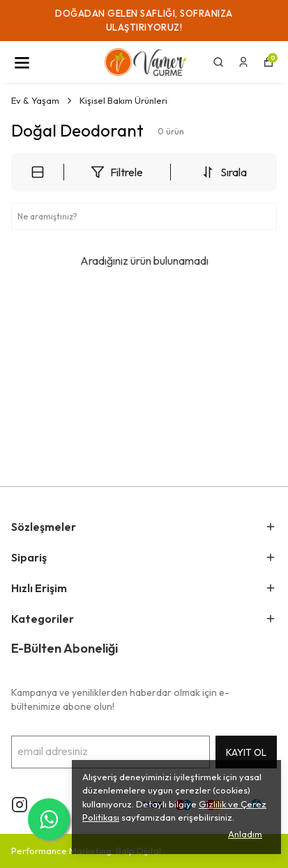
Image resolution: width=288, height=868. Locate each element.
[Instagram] (20, 805)
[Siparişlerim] (243, 62)
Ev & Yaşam (43, 100)
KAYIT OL (246, 752)
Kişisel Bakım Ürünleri (123, 100)
